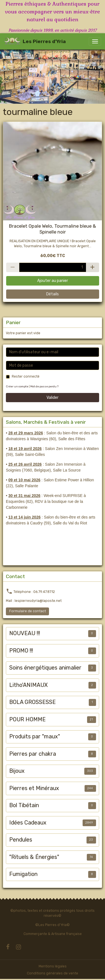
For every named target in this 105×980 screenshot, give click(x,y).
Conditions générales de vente (53, 973)
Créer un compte (17, 386)
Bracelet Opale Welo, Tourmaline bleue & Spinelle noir (53, 229)
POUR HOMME (27, 719)
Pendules (21, 840)
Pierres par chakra (33, 754)
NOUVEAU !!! (25, 633)
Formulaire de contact (28, 611)
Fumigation (23, 874)
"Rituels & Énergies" (34, 857)
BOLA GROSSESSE (32, 702)
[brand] (35, 41)
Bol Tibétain (24, 805)
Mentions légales (53, 966)
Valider (53, 398)
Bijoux (17, 771)
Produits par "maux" (35, 737)
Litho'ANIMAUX (28, 685)
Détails (53, 294)
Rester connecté (26, 376)
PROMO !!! (21, 651)
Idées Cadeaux (28, 823)
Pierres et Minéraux (34, 788)
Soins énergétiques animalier (45, 668)
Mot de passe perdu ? (44, 386)
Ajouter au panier (53, 281)
